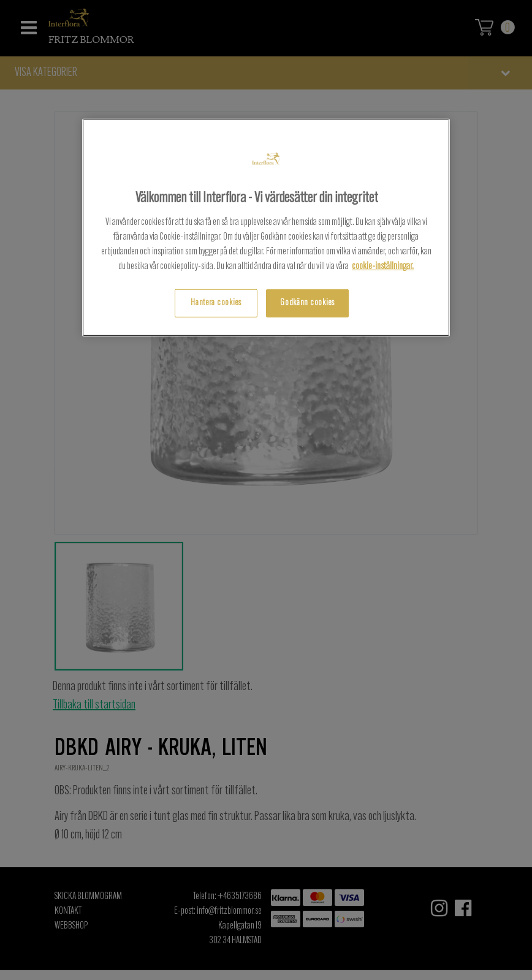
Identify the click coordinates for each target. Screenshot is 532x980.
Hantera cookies (216, 303)
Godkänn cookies (307, 303)
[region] (266, 228)
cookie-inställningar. (383, 267)
